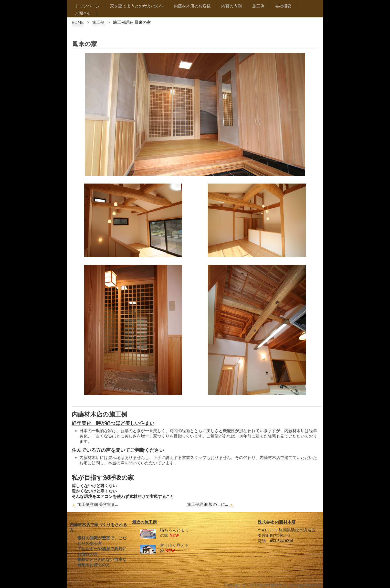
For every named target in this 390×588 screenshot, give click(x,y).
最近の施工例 (144, 522)
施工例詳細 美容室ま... (95, 505)
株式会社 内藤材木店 (277, 522)
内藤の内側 (231, 6)
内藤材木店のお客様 (192, 6)
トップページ (87, 6)
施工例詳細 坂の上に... (210, 505)
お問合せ (83, 13)
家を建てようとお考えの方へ (137, 6)
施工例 (258, 6)
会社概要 (283, 6)
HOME (78, 22)
